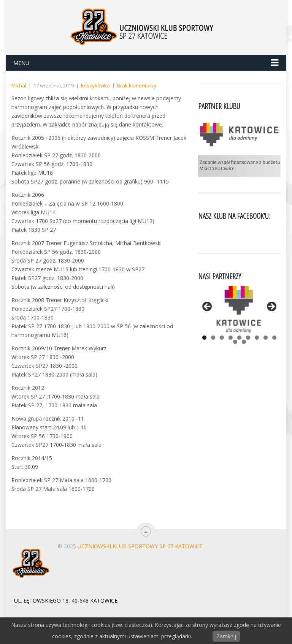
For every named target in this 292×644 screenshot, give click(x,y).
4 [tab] (231, 338)
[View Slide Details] (239, 309)
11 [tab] (244, 342)
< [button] (208, 307)
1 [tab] (204, 338)
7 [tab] (257, 338)
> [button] (271, 307)
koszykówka (95, 85)
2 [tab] (213, 338)
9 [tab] (274, 338)
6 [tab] (248, 338)
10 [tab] (235, 342)
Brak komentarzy (137, 85)
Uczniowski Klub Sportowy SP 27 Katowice (140, 546)
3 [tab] (222, 338)
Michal (19, 85)
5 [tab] (239, 338)
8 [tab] (266, 338)
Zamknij (226, 636)
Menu (21, 63)
